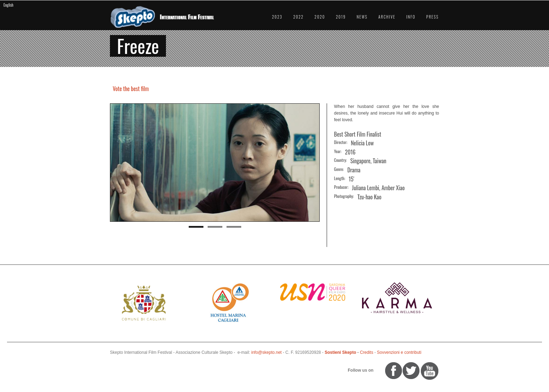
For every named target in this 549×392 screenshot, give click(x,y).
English (8, 5)
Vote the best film (131, 89)
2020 (320, 17)
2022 (299, 17)
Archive (387, 17)
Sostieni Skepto (340, 352)
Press (433, 17)
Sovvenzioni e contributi (399, 352)
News (362, 17)
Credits (367, 352)
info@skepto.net (267, 352)
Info (411, 17)
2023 (277, 17)
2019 (341, 17)
